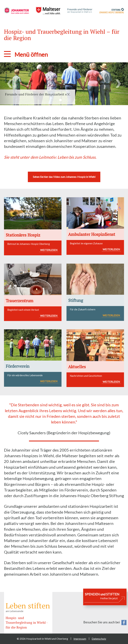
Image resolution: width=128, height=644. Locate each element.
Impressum (80, 639)
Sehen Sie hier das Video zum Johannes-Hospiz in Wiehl (64, 177)
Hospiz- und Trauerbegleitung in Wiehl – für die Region (62, 35)
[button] (10, 84)
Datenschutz (99, 639)
